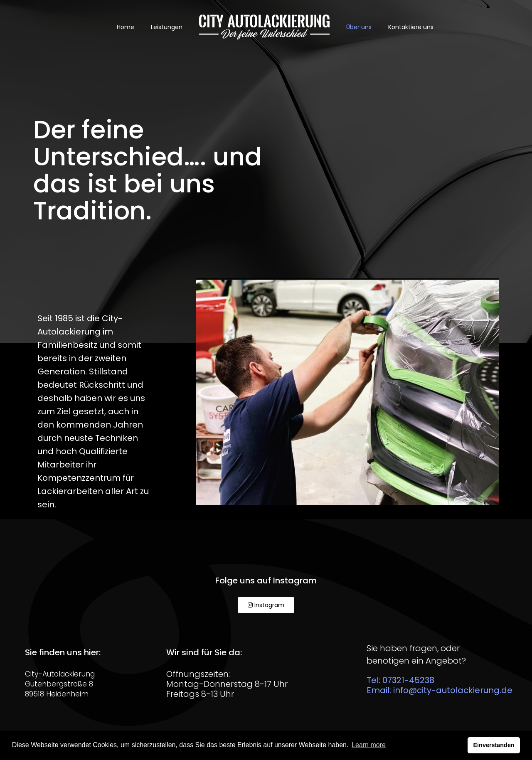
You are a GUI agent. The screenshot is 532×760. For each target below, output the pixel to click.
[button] (266, 605)
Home (126, 27)
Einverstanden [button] (494, 745)
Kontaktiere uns (411, 27)
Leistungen (167, 27)
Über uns (359, 27)
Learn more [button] (369, 745)
